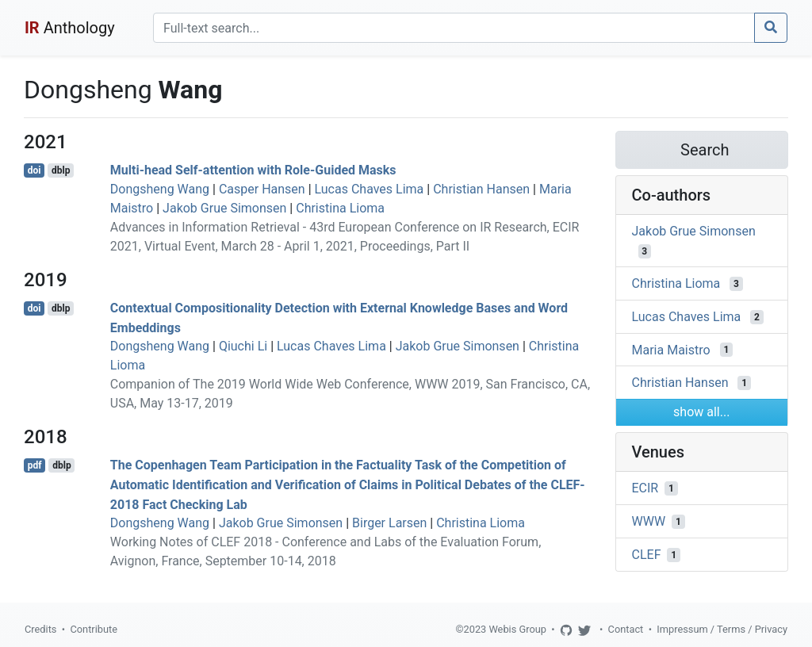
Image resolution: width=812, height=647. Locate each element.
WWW (649, 521)
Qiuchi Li (243, 346)
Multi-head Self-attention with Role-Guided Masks (253, 170)
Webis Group (517, 629)
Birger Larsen (389, 523)
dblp (61, 170)
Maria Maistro (671, 349)
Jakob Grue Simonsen (224, 208)
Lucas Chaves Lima (370, 189)
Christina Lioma (340, 208)
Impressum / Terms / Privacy (722, 629)
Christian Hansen (481, 189)
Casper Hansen (262, 189)
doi (34, 170)
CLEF (647, 555)
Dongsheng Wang (160, 189)
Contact (626, 629)
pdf (35, 465)
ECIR (645, 488)
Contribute (94, 629)
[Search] (454, 28)
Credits (40, 629)
